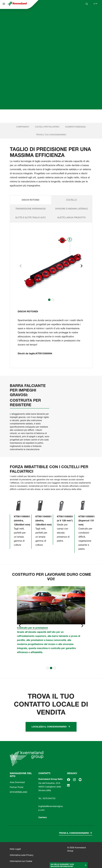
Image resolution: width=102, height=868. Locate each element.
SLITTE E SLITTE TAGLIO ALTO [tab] (30, 217)
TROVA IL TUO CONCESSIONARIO (51, 135)
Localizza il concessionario (49, 727)
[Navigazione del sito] (4, 4)
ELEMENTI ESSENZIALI (76, 127)
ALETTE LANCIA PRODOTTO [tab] (72, 217)
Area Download (17, 782)
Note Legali (15, 849)
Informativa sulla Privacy (22, 855)
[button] (49, 300)
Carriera (43, 817)
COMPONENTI (23, 127)
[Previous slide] (20, 626)
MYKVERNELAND (19, 792)
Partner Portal (17, 787)
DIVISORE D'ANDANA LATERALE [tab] (72, 209)
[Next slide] (82, 266)
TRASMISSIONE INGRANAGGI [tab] (31, 209)
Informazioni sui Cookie (21, 861)
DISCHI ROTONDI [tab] (31, 200)
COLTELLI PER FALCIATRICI (47, 127)
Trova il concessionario (74, 833)
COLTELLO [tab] (72, 200)
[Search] (87, 4)
